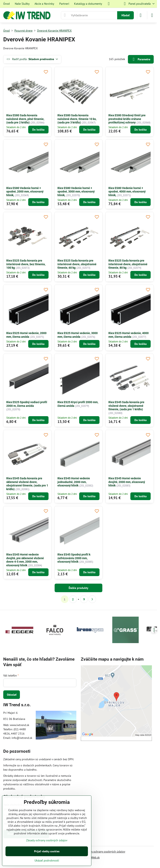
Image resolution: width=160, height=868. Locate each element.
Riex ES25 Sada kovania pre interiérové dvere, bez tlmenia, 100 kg (26, 264)
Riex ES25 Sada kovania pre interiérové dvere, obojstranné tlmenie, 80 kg (128, 264)
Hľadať (125, 15)
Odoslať (12, 695)
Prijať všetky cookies (47, 851)
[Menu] (152, 15)
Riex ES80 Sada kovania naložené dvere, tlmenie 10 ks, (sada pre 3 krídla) (77, 119)
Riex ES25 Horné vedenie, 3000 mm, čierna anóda (78, 335)
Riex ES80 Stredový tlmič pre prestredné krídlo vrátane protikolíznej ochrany (127, 119)
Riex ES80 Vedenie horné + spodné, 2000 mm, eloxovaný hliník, (25, 192)
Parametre (141, 59)
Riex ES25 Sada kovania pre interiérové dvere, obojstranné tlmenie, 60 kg (77, 264)
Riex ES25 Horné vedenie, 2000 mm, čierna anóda (26, 335)
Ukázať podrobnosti (47, 860)
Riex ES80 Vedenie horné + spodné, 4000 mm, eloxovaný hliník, (127, 192)
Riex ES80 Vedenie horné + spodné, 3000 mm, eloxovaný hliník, (76, 192)
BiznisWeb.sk (92, 857)
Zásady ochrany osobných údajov (105, 851)
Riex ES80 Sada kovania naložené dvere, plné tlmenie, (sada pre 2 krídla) (25, 119)
